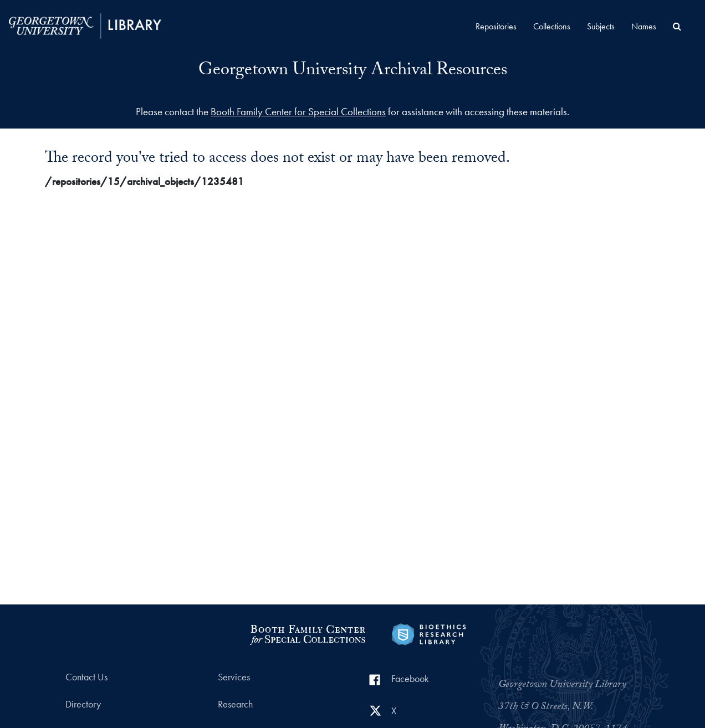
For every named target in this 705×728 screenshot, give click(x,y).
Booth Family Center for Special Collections (298, 112)
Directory (83, 704)
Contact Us (86, 677)
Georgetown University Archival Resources (353, 71)
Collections (552, 26)
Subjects (601, 26)
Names (644, 26)
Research (235, 704)
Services (234, 677)
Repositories (496, 26)
